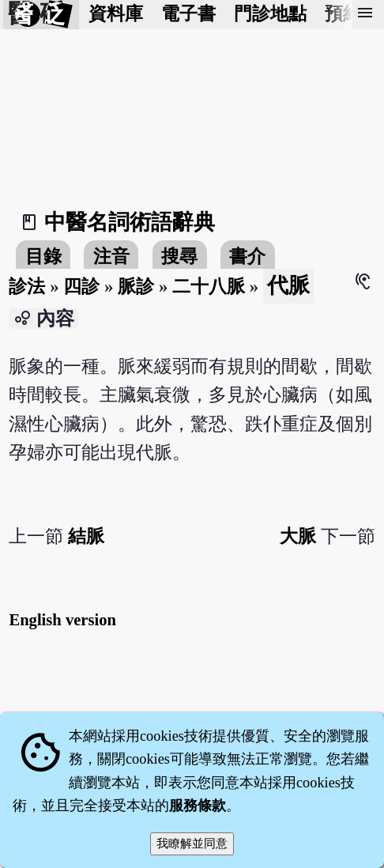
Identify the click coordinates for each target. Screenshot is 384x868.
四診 (81, 287)
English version (62, 620)
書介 (247, 257)
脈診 (136, 287)
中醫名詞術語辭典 (130, 222)
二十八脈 (209, 287)
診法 (27, 287)
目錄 (43, 257)
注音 (111, 257)
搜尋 (179, 257)
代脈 (288, 285)
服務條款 (198, 806)
